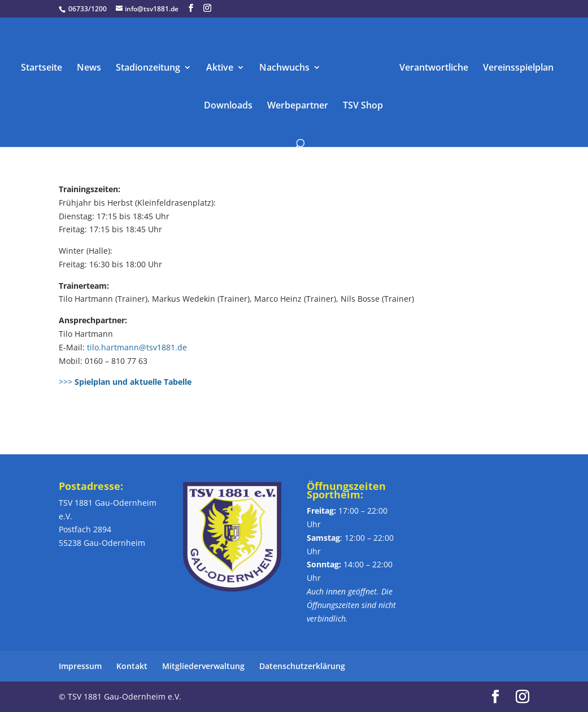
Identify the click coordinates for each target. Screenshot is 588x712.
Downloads (228, 106)
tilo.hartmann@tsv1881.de (137, 347)
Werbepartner (298, 106)
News (89, 68)
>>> (126, 382)
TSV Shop (363, 106)
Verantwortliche (434, 68)
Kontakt (132, 666)
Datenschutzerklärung (302, 666)
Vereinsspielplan (518, 68)
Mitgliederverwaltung (203, 666)
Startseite (42, 68)
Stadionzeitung (148, 68)
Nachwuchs (284, 68)
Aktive (220, 68)
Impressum (80, 666)
